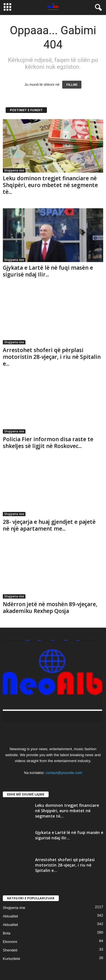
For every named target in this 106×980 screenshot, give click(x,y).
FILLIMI (72, 85)
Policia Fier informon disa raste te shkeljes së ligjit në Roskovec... (48, 443)
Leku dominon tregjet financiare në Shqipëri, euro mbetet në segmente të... (50, 185)
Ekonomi (10, 942)
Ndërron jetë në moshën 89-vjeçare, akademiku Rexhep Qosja (50, 608)
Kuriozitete (11, 959)
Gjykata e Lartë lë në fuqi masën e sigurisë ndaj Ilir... (48, 271)
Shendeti (10, 950)
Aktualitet (10, 916)
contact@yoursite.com (64, 773)
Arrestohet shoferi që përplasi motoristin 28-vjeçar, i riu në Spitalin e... (52, 357)
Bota (7, 933)
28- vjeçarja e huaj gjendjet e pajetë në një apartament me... (49, 525)
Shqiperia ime (14, 170)
